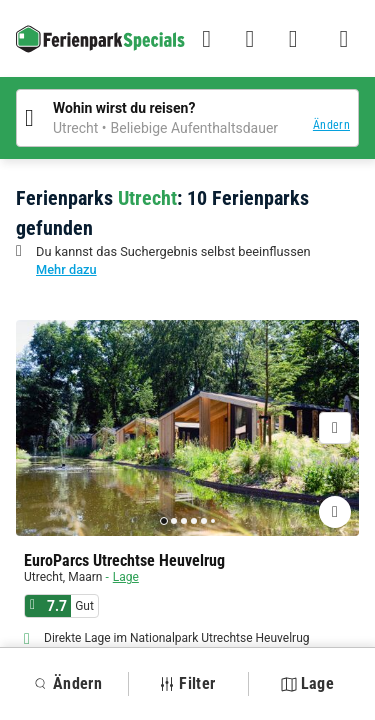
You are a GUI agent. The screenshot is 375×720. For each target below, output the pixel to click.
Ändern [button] (331, 125)
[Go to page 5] (204, 521)
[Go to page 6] (213, 521)
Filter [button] (187, 683)
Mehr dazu (66, 269)
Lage (126, 577)
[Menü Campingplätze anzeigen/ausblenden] (344, 39)
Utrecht (43, 577)
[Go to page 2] (174, 521)
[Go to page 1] (164, 521)
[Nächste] (335, 428)
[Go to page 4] (194, 521)
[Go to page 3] (184, 521)
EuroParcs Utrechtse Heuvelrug (124, 561)
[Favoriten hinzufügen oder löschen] (335, 512)
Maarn (85, 577)
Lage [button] (307, 683)
